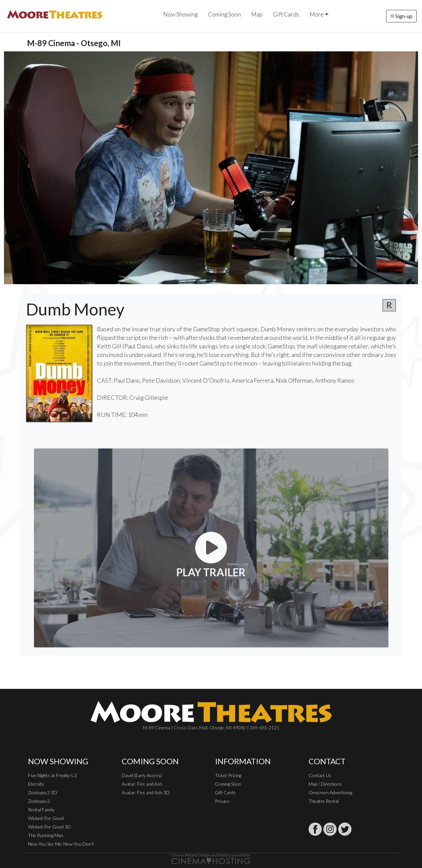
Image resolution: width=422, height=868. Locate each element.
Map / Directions (325, 784)
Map (257, 14)
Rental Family (41, 810)
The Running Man (46, 835)
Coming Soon (224, 14)
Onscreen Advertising (330, 792)
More (317, 14)
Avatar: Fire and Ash (142, 784)
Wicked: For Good (46, 818)
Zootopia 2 (39, 801)
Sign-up (401, 16)
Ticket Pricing (228, 775)
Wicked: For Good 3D (49, 827)
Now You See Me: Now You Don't (61, 844)
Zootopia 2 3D (43, 792)
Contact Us (320, 775)
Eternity (36, 784)
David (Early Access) (142, 775)
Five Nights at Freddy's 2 (52, 775)
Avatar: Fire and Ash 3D (146, 792)
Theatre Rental (324, 801)
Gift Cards (286, 14)
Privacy (222, 801)
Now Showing (180, 14)
